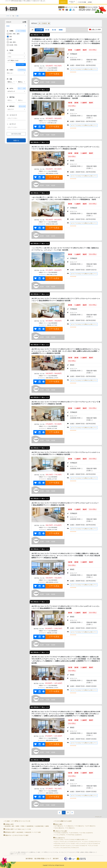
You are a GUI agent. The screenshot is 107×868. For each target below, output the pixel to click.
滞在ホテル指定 (22, 88)
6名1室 (70, 562)
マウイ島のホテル (80, 826)
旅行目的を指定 (16, 134)
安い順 (47, 30)
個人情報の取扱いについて (43, 859)
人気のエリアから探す (61, 831)
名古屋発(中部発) (40, 826)
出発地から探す (9, 824)
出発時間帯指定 (22, 70)
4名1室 (70, 103)
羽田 (9, 37)
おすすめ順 (39, 30)
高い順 (54, 30)
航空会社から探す (10, 832)
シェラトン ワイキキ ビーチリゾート (92, 842)
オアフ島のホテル (59, 826)
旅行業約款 (29, 859)
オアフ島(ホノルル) (20, 829)
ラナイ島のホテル (70, 828)
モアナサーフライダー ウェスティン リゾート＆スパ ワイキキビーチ (71, 846)
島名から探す (59, 824)
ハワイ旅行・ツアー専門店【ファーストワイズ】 (17, 821)
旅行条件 (56, 859)
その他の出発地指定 (21, 31)
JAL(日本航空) (20, 832)
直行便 (70, 50)
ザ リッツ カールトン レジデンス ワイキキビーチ (88, 844)
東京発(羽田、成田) (10, 826)
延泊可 (85, 50)
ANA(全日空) (28, 832)
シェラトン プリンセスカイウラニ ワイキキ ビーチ (67, 848)
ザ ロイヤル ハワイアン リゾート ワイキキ (65, 844)
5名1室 (70, 358)
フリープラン (93, 50)
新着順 (61, 30)
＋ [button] (21, 64)
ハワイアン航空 (37, 832)
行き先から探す (9, 829)
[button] (16, 26)
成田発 (18, 826)
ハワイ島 (29, 829)
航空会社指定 (22, 106)
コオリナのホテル (74, 833)
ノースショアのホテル (60, 835)
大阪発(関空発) (30, 826)
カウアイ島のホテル (91, 826)
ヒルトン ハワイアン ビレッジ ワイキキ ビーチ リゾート (68, 842)
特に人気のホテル (60, 838)
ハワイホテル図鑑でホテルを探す (63, 821)
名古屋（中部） (12, 45)
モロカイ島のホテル (60, 828)
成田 (9, 39)
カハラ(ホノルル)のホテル (87, 833)
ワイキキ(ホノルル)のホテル (61, 833)
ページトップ (98, 817)
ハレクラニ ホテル (59, 840)
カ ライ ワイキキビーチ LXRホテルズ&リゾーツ (84, 69)
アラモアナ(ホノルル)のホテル (74, 835)
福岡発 (47, 826)
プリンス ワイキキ (93, 846)
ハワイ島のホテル (69, 826)
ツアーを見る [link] (54, 74)
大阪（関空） (12, 42)
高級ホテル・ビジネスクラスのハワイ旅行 (17, 835)
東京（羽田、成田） (14, 34)
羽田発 (23, 826)
